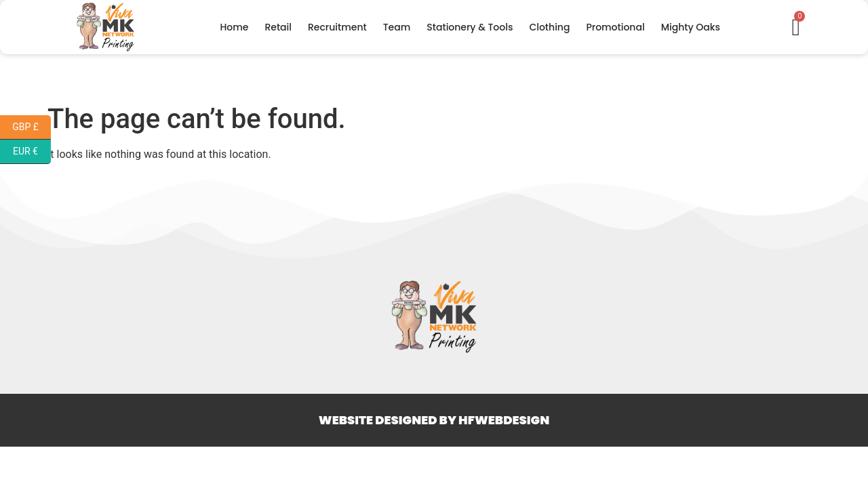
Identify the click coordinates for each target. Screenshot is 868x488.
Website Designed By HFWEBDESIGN (434, 420)
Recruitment (337, 27)
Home (234, 27)
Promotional (615, 27)
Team (397, 27)
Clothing (549, 27)
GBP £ (32, 127)
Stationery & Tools (470, 27)
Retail (278, 27)
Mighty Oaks (691, 27)
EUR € (32, 152)
